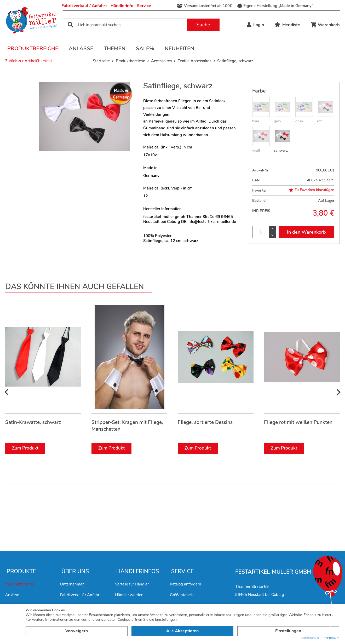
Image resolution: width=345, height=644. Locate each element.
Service (144, 6)
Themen (115, 48)
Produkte (21, 571)
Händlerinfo (122, 6)
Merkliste (287, 25)
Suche (203, 25)
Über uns (75, 571)
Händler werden (129, 595)
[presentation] (7, 393)
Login (255, 25)
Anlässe (81, 48)
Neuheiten (179, 48)
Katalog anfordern (186, 584)
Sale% (145, 48)
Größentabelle (182, 595)
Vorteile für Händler (132, 584)
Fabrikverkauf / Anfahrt (84, 6)
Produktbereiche (33, 48)
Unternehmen (72, 584)
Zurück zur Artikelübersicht (29, 61)
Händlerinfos (138, 571)
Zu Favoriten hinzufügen (312, 190)
